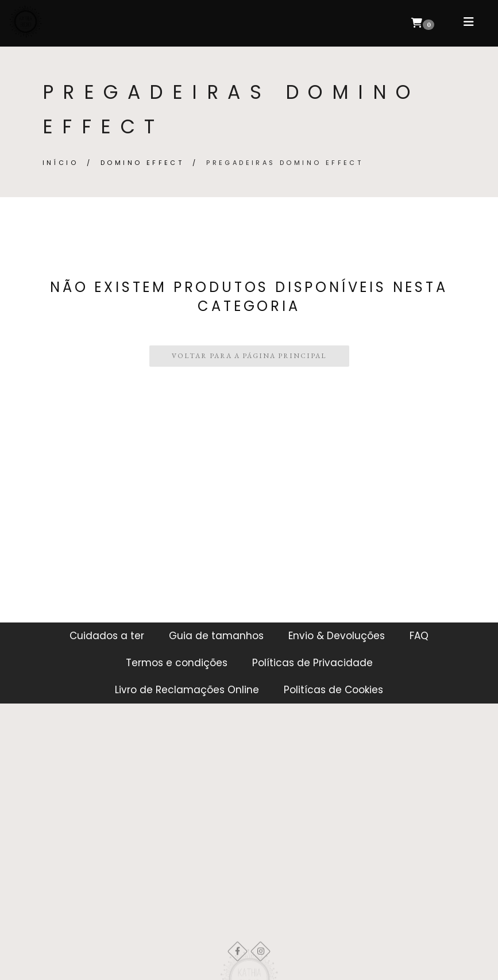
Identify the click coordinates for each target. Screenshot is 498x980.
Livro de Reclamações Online (187, 690)
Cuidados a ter (107, 636)
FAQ (419, 636)
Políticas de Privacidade (312, 663)
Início (60, 163)
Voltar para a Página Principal (249, 356)
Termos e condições (177, 663)
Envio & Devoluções (337, 636)
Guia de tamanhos (216, 636)
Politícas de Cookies (333, 690)
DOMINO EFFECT (142, 163)
